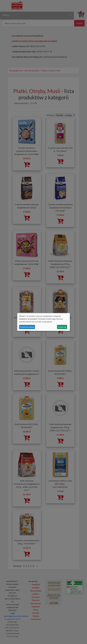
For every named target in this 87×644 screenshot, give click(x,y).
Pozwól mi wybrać (27, 327)
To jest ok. (62, 327)
